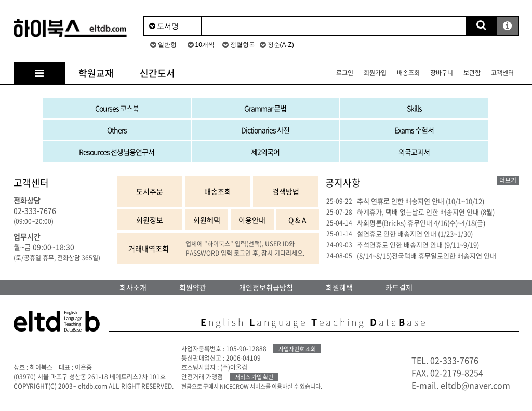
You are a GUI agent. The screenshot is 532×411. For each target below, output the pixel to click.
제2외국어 (265, 152)
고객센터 (502, 73)
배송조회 (408, 73)
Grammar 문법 (265, 108)
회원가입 (375, 73)
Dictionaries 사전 (265, 130)
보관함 (472, 73)
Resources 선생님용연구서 (117, 152)
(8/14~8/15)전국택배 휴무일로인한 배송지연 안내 (427, 255)
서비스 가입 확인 (254, 377)
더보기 (508, 180)
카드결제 (399, 287)
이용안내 (252, 220)
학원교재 (96, 73)
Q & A (297, 220)
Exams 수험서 (414, 130)
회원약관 (193, 287)
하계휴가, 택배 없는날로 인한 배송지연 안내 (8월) (426, 212)
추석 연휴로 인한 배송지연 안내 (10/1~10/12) (421, 201)
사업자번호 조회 (297, 349)
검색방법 (286, 191)
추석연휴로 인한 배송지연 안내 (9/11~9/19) (418, 244)
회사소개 (133, 287)
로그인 (345, 73)
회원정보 (150, 220)
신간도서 (157, 73)
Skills (414, 108)
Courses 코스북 (117, 108)
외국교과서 (414, 152)
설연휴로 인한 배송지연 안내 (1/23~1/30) (415, 234)
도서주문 (150, 191)
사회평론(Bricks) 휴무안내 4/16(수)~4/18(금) (421, 223)
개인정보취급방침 (266, 287)
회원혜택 (207, 220)
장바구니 (442, 73)
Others (117, 130)
